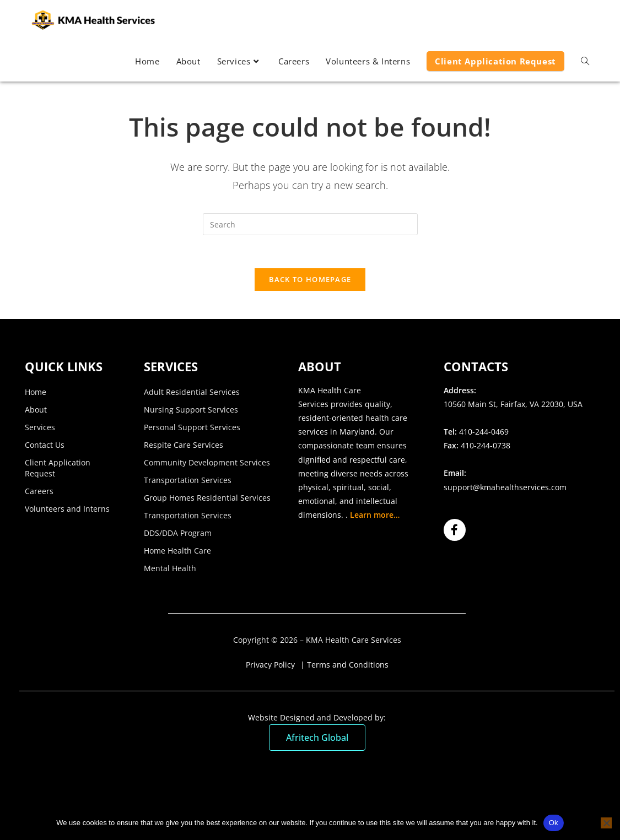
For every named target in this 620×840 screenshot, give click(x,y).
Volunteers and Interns (67, 509)
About (36, 410)
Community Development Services (207, 463)
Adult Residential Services (192, 392)
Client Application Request (58, 468)
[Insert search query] (310, 224)
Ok (554, 823)
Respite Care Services (184, 445)
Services (40, 428)
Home (36, 392)
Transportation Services (188, 481)
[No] (606, 823)
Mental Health (170, 569)
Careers (39, 492)
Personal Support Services (192, 428)
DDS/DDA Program (178, 533)
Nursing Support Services (191, 410)
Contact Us (45, 445)
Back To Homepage (310, 280)
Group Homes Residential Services (207, 498)
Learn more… (375, 516)
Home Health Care (177, 551)
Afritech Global (317, 739)
